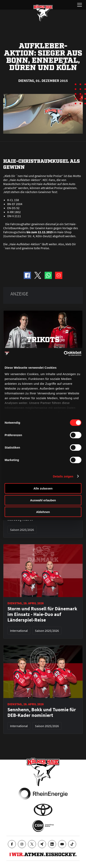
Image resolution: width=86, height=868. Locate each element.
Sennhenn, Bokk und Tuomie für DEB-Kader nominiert (42, 712)
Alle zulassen (43, 488)
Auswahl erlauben (43, 500)
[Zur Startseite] (43, 13)
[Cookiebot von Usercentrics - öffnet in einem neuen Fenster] (64, 353)
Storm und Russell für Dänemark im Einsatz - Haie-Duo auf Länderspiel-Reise (42, 614)
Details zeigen (63, 476)
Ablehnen (43, 512)
